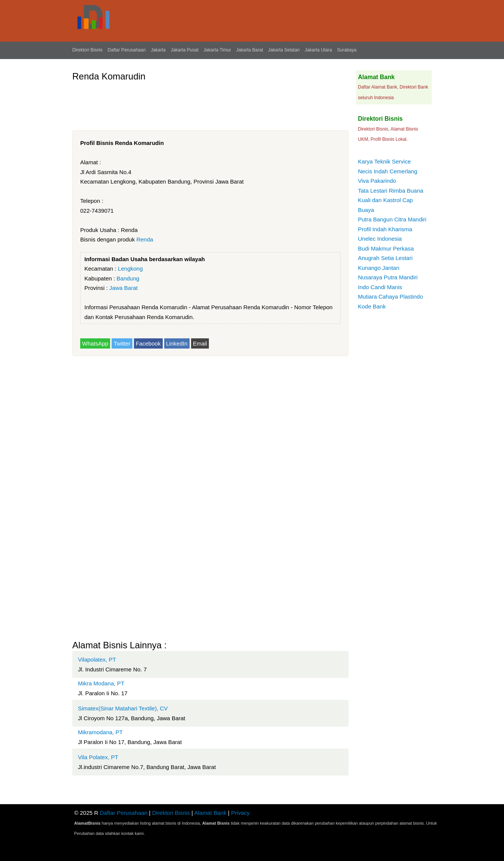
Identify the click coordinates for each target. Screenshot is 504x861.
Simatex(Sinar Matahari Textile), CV (123, 708)
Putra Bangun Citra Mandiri (392, 219)
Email (200, 343)
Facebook (148, 343)
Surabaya (347, 50)
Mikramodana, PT (100, 732)
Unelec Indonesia (380, 239)
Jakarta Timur (217, 50)
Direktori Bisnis (87, 50)
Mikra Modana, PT (101, 683)
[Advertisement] (210, 103)
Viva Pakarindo (377, 181)
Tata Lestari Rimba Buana (391, 191)
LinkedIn (177, 343)
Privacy (240, 813)
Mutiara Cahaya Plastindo (390, 297)
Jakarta (158, 50)
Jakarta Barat (250, 50)
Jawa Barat (124, 288)
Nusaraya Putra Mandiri (388, 277)
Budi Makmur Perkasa (386, 248)
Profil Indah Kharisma (385, 229)
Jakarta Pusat (184, 50)
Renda (145, 239)
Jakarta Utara (318, 50)
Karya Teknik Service (384, 161)
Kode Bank (372, 306)
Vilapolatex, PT (97, 659)
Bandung (128, 278)
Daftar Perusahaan (127, 50)
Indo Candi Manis (380, 287)
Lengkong (130, 269)
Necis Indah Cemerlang (388, 171)
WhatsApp (95, 343)
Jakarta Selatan (284, 50)
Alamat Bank (210, 813)
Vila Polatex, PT (98, 757)
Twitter (122, 343)
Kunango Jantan (379, 268)
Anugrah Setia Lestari (385, 258)
